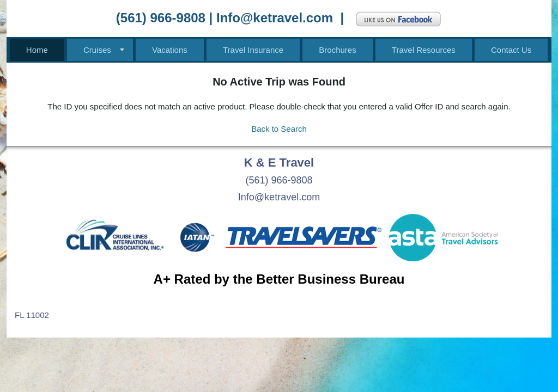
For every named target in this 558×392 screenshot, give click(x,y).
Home (37, 50)
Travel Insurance (253, 50)
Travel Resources (424, 50)
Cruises (97, 50)
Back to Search (279, 129)
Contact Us (511, 50)
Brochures (337, 50)
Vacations (170, 50)
